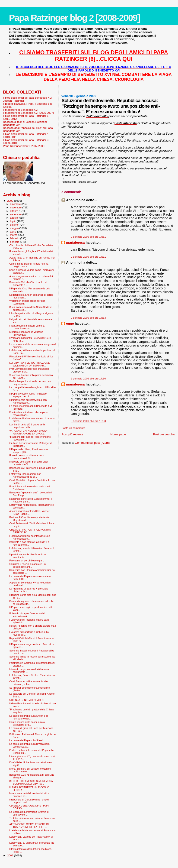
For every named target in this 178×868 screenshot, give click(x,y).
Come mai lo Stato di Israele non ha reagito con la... (29, 265)
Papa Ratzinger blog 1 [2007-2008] (24, 146)
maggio (15, 228)
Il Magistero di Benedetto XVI (21, 110)
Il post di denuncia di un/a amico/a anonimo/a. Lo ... (28, 556)
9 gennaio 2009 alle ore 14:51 (88, 237)
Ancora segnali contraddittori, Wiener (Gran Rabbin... (29, 512)
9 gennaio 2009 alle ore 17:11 (88, 257)
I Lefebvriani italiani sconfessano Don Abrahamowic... (30, 537)
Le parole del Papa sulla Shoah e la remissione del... (29, 717)
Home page (118, 434)
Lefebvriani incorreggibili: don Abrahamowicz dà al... (25, 475)
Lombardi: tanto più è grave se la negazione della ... (27, 426)
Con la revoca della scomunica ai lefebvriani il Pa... (27, 723)
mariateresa (75, 243)
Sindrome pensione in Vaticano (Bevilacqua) (26, 333)
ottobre (15, 211)
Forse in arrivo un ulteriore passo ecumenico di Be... (27, 457)
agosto (14, 218)
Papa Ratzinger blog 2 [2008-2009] (74, 18)
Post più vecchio (164, 434)
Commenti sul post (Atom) (92, 443)
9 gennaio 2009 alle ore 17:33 (88, 318)
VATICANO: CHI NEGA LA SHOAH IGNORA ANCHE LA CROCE (28, 432)
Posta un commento (73, 428)
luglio (14, 221)
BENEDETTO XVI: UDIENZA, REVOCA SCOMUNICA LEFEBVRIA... (31, 782)
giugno (14, 225)
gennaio (15, 242)
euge (70, 324)
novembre (16, 207)
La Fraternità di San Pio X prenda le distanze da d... (29, 590)
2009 (11, 201)
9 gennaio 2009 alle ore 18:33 (88, 421)
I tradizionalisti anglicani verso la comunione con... (27, 327)
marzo (14, 235)
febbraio (15, 238)
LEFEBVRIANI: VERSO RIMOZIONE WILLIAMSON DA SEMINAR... (30, 364)
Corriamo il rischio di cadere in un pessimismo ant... (27, 565)
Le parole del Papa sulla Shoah (26, 740)
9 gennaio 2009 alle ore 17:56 (88, 379)
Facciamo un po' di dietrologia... (27, 560)
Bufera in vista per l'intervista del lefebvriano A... (27, 615)
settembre (16, 214)
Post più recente (72, 434)
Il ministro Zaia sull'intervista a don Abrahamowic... (28, 401)
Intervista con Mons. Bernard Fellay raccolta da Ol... (29, 463)
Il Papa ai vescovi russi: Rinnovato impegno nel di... (28, 395)
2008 (11, 855)
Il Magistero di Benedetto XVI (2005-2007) (28, 113)
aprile (14, 232)
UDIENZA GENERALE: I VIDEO (27, 700)
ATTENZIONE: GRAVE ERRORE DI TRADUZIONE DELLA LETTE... (29, 826)
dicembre (16, 204)
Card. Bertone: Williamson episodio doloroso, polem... (28, 683)
